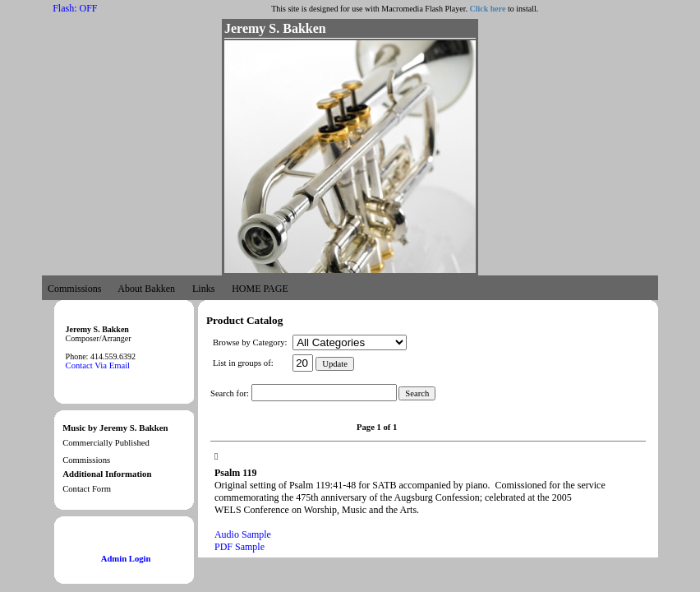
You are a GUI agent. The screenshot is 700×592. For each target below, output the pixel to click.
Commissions (86, 460)
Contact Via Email (98, 365)
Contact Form (87, 489)
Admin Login (126, 559)
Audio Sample (243, 534)
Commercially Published (106, 443)
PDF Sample (239, 547)
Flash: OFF (75, 8)
